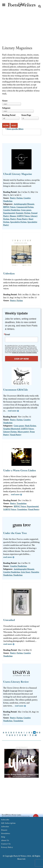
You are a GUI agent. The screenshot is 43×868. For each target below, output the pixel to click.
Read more (12, 411)
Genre (5, 101)
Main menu (4, 5)
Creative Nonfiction (12, 210)
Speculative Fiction (18, 222)
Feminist (19, 213)
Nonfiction (18, 575)
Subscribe (5, 820)
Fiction (20, 198)
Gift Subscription (8, 823)
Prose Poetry (22, 219)
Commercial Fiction (25, 207)
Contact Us (6, 844)
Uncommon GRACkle (16, 390)
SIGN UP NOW (22, 359)
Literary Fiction (10, 432)
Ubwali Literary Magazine (18, 174)
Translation (22, 503)
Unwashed (9, 620)
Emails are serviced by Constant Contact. (25, 353)
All (36, 735)
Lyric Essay (26, 572)
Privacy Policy (7, 847)
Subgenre (6, 108)
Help (3, 837)
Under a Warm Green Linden (20, 470)
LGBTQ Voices (23, 216)
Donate (4, 830)
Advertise (5, 826)
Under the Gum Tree (15, 533)
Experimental (9, 213)
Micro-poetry (23, 432)
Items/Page (26, 115)
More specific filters (15, 129)
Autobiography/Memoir (24, 204)
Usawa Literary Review (16, 682)
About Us (5, 840)
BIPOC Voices (9, 207)
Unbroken (9, 273)
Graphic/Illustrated (12, 429)
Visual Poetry (15, 435)
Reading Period (9, 115)
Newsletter (6, 833)
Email (8, 335)
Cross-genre (26, 210)
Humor (13, 216)
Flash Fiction (30, 426)
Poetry (13, 198)
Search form (40, 6)
